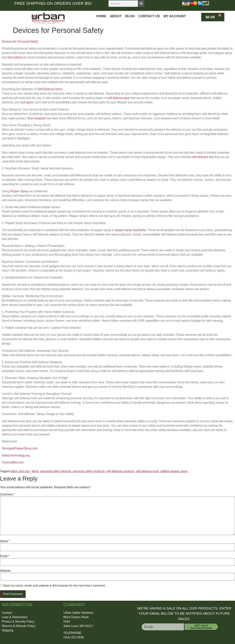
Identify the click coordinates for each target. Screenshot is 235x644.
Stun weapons (37, 118)
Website (5, 571)
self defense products (120, 471)
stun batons (15, 57)
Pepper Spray (19, 191)
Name (5, 541)
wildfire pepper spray (174, 471)
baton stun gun (20, 471)
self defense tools (147, 471)
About (116, 16)
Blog (130, 16)
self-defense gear (119, 98)
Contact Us (149, 16)
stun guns (27, 102)
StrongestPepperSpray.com (20, 448)
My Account (175, 16)
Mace (35, 471)
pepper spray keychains (130, 230)
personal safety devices (56, 471)
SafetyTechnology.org (16, 455)
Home (101, 16)
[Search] (141, 4)
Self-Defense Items (50, 89)
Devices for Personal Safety (20, 42)
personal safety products (89, 471)
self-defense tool (203, 157)
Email (5, 556)
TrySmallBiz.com (13, 462)
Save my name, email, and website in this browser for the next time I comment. (54, 586)
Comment (7, 494)
